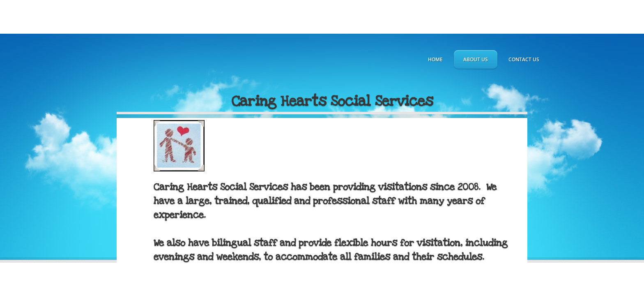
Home (435, 59)
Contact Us (524, 59)
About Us (476, 59)
